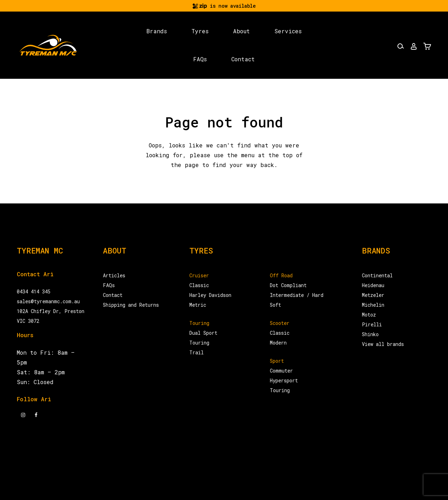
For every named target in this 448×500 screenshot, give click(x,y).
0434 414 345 (34, 291)
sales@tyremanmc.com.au (48, 301)
